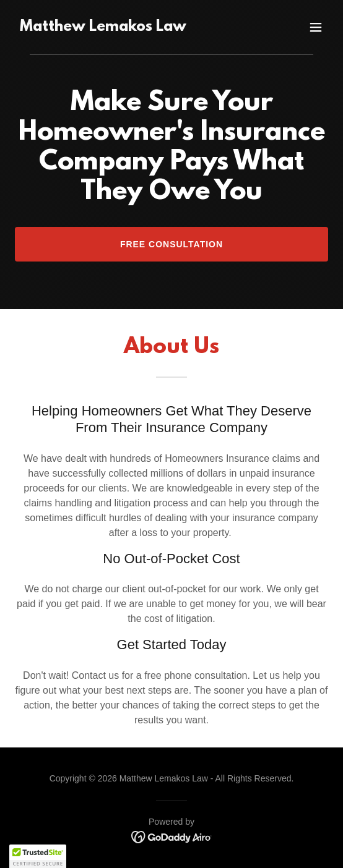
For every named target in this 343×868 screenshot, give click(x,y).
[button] (316, 27)
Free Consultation (171, 244)
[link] (103, 28)
